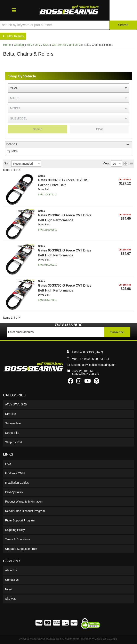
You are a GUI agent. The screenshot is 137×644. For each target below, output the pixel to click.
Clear (99, 129)
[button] (68, 25)
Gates (14, 151)
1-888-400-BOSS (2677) (87, 352)
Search (38, 129)
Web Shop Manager (106, 639)
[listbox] (68, 88)
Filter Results (13, 36)
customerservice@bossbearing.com (93, 365)
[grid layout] (125, 164)
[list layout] (131, 164)
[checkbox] (8, 152)
